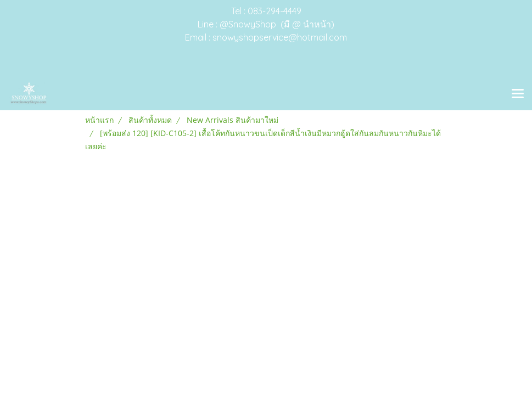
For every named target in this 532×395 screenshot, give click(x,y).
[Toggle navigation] (518, 94)
